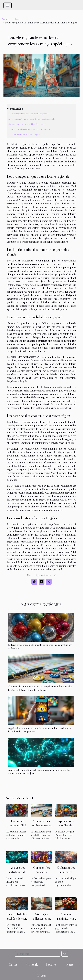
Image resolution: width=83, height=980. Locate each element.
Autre (70, 964)
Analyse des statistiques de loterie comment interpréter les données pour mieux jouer (39, 771)
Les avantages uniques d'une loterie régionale (28, 114)
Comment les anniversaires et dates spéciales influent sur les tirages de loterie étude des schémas (40, 688)
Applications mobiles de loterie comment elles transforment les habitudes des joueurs (40, 730)
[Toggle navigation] (8, 5)
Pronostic (32, 964)
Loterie (16, 19)
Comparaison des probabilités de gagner (27, 124)
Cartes (13, 964)
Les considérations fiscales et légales (25, 134)
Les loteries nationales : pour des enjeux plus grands (32, 119)
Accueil (6, 19)
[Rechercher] (38, 954)
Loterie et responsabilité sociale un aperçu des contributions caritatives (40, 646)
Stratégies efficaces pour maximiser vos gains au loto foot (42, 921)
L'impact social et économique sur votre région (29, 129)
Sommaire (16, 108)
